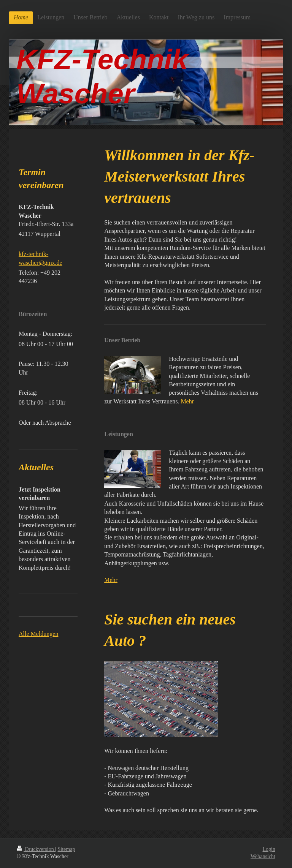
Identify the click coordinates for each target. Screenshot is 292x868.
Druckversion (36, 849)
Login (269, 849)
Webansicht (263, 856)
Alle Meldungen (38, 634)
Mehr (187, 401)
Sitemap (67, 849)
